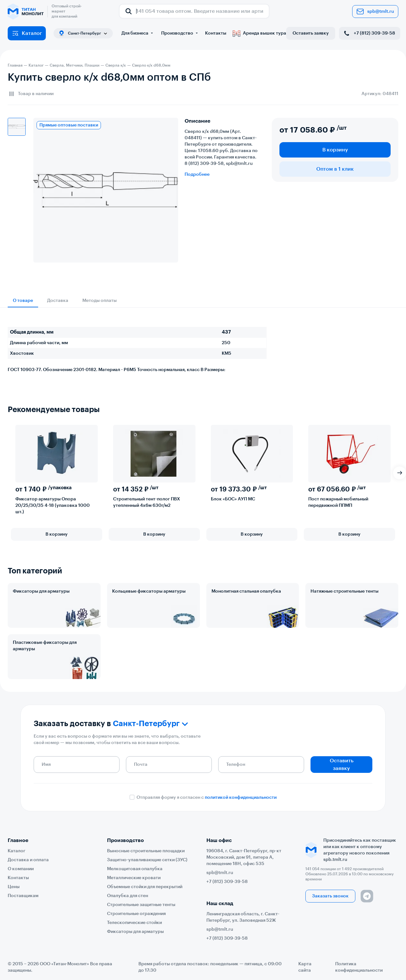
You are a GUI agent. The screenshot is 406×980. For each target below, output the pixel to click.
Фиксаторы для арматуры (41, 591)
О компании (21, 869)
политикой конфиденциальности (241, 798)
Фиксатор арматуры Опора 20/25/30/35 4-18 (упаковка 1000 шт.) (53, 506)
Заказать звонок (330, 896)
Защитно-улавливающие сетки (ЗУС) (147, 860)
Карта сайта (305, 967)
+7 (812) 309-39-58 (369, 33)
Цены (14, 887)
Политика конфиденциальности (359, 967)
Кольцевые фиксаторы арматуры (149, 591)
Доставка (58, 301)
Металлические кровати (134, 878)
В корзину (335, 150)
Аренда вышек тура (259, 33)
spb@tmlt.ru (375, 12)
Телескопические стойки (134, 923)
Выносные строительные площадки (146, 851)
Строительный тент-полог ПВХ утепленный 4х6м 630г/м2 (147, 502)
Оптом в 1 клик (335, 169)
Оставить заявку (311, 33)
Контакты (216, 33)
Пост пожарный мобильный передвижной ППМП (338, 502)
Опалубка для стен (128, 896)
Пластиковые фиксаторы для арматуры (45, 646)
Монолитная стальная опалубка (246, 591)
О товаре (23, 301)
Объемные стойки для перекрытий (145, 887)
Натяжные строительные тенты (344, 591)
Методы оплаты (99, 301)
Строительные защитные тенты (141, 905)
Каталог (27, 33)
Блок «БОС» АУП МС (233, 499)
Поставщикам (23, 896)
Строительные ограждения (136, 914)
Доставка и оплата (28, 860)
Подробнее (197, 174)
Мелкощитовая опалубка (135, 869)
